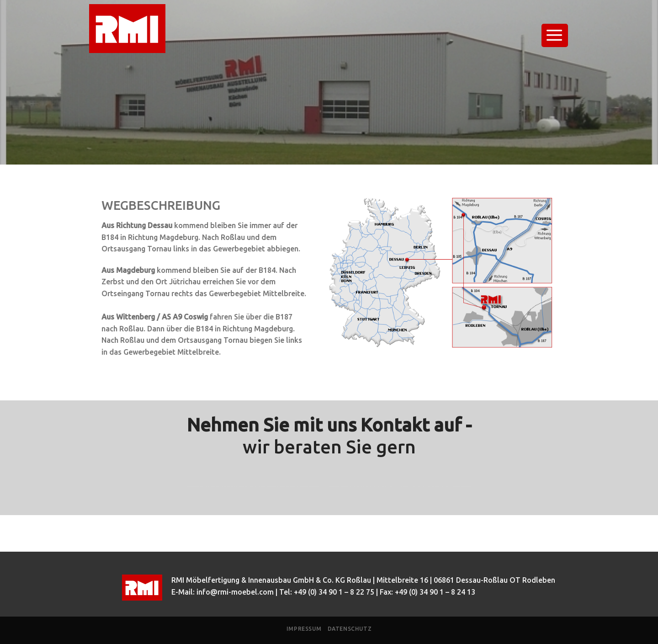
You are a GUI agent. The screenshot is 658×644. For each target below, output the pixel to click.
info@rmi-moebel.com (235, 592)
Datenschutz (350, 629)
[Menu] (555, 35)
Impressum (304, 629)
